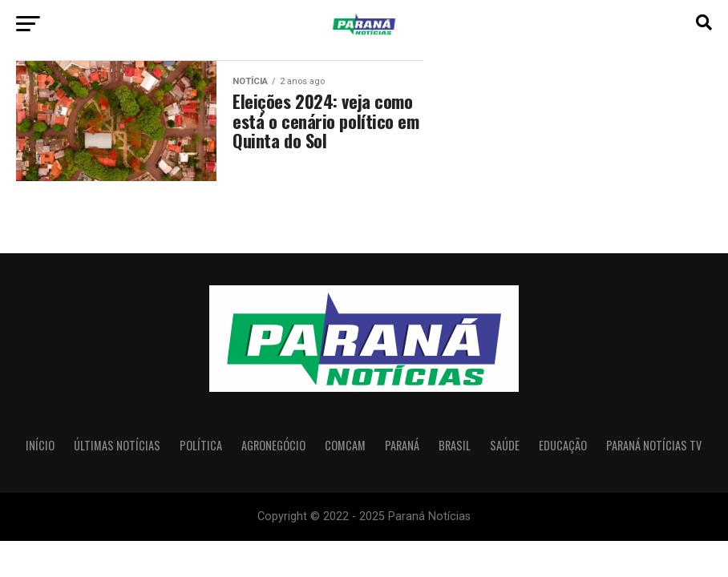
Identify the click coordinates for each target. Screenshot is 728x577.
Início (40, 445)
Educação (563, 445)
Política (201, 445)
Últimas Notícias (117, 445)
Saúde (505, 445)
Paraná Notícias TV (654, 445)
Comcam (345, 445)
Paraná (402, 445)
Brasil (455, 445)
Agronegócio (273, 445)
